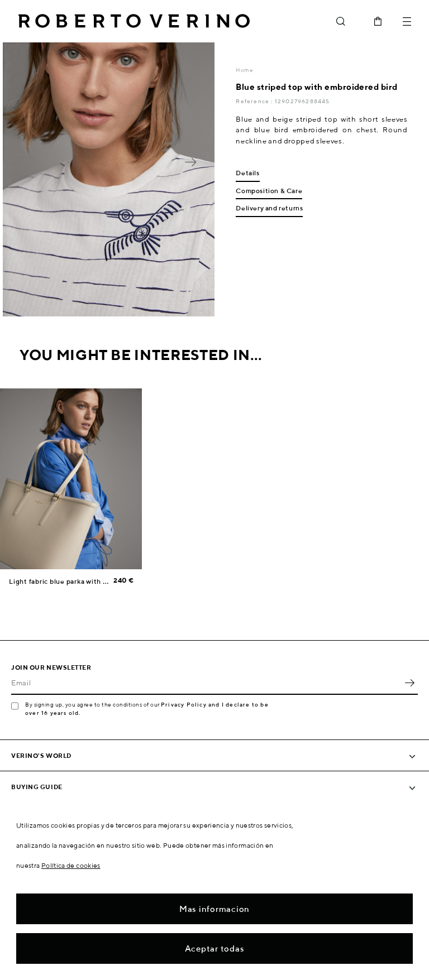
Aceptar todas (215, 948)
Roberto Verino (134, 21)
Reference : (255, 101)
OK (409, 683)
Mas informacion (214, 909)
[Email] (206, 683)
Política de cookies (71, 865)
